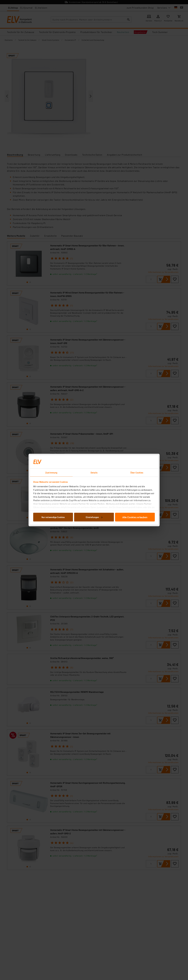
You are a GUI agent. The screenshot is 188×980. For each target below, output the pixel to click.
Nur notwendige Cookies (53, 517)
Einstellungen (94, 517)
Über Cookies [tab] (137, 473)
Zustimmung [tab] (51, 473)
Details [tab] (94, 473)
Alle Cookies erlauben (135, 517)
